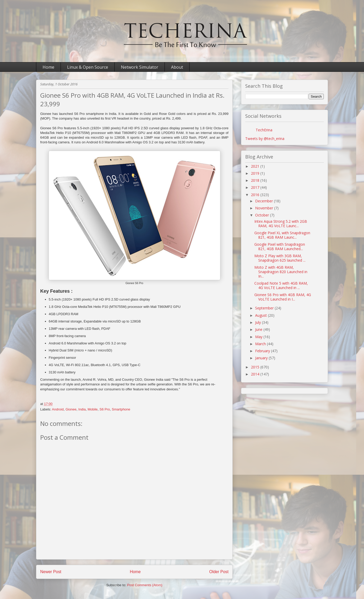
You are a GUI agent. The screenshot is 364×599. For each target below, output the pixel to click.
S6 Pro (105, 409)
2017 (256, 187)
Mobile (92, 409)
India (82, 409)
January (262, 358)
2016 (256, 195)
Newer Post (51, 572)
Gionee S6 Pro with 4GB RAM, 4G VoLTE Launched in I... (283, 297)
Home (48, 67)
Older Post (219, 572)
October (263, 215)
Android (58, 409)
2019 (256, 173)
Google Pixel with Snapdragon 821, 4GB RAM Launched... (280, 246)
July (259, 322)
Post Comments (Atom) (145, 585)
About (177, 67)
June (259, 329)
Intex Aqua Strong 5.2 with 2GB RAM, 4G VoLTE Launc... (281, 224)
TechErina (264, 130)
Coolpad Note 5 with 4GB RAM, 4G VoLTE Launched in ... (281, 285)
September (265, 308)
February (263, 351)
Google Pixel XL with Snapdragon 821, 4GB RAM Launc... (282, 235)
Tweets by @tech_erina (265, 139)
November (265, 208)
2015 (256, 367)
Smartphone (121, 409)
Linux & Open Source (88, 67)
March (261, 344)
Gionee (71, 409)
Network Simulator (140, 67)
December (265, 201)
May (259, 337)
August (262, 315)
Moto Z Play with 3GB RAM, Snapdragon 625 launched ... (280, 258)
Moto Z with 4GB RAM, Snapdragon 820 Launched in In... (281, 272)
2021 (256, 166)
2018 (256, 180)
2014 (256, 374)
